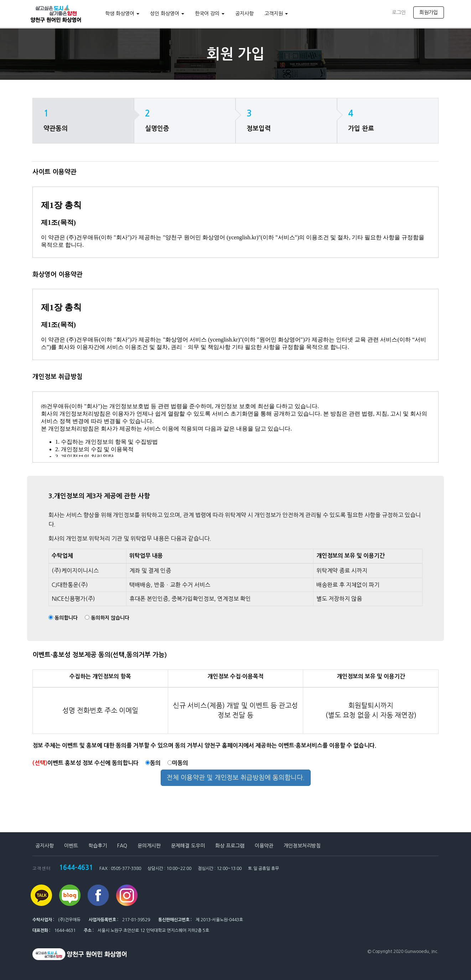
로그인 (399, 12)
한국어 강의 (209, 14)
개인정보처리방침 (302, 846)
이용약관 (264, 846)
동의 (153, 763)
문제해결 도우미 (188, 846)
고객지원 (275, 14)
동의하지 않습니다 (110, 618)
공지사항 (243, 14)
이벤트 (71, 846)
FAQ (122, 846)
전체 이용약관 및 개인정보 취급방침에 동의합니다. (236, 778)
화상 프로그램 (230, 846)
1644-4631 (75, 867)
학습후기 (98, 846)
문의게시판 (149, 846)
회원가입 (429, 12)
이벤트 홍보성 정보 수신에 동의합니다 (86, 763)
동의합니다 (66, 618)
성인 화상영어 (166, 14)
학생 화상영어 (121, 14)
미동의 (178, 763)
